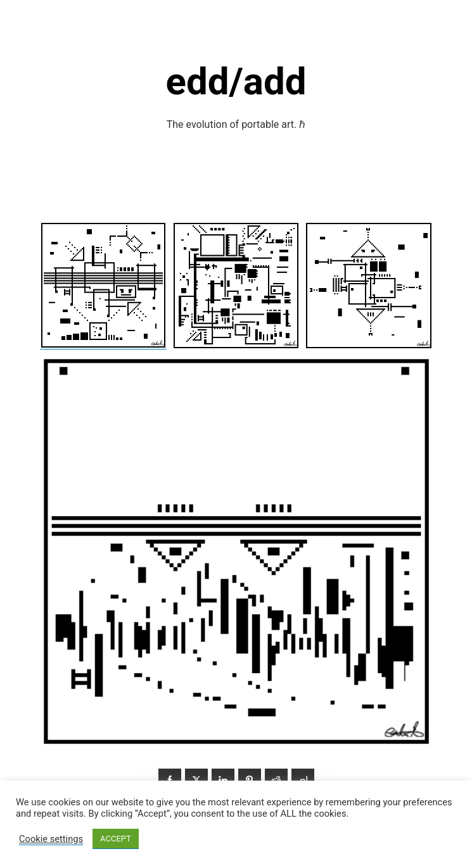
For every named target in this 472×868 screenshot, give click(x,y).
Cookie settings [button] (51, 839)
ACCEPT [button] (116, 839)
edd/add (236, 81)
